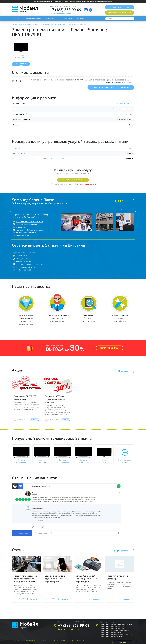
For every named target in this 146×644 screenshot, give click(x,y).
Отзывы (44, 640)
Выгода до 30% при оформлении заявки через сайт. (55, 399)
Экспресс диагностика (89, 318)
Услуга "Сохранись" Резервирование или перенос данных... (86, 579)
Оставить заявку (120, 13)
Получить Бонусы (110, 348)
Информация (52, 18)
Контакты (81, 18)
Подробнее (35, 420)
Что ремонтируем (33, 18)
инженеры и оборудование (58, 318)
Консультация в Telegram (26, 233)
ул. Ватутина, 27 (23, 256)
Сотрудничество (58, 640)
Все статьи (123, 551)
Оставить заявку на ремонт (73, 180)
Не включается (19, 154)
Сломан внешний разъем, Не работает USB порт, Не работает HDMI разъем (42, 159)
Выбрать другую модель (21, 64)
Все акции (124, 371)
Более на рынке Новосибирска (120, 318)
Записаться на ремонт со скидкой (111, 87)
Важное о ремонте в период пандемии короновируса (55, 579)
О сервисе (16, 18)
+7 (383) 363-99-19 (23, 227)
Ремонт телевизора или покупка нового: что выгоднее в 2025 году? (26, 579)
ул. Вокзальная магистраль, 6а (30, 221)
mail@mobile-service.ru (34, 230)
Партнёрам (68, 18)
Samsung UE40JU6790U (124, 104)
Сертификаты (31, 640)
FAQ (71, 640)
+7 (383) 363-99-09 (66, 10)
